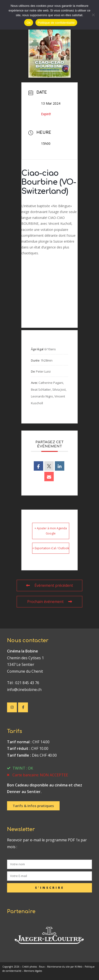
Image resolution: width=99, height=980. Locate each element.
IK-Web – (80, 967)
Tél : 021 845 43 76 (23, 683)
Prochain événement (50, 602)
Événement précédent (49, 585)
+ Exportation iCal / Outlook (51, 548)
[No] (93, 15)
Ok (29, 23)
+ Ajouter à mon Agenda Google (51, 531)
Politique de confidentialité (56, 23)
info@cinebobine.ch (24, 690)
